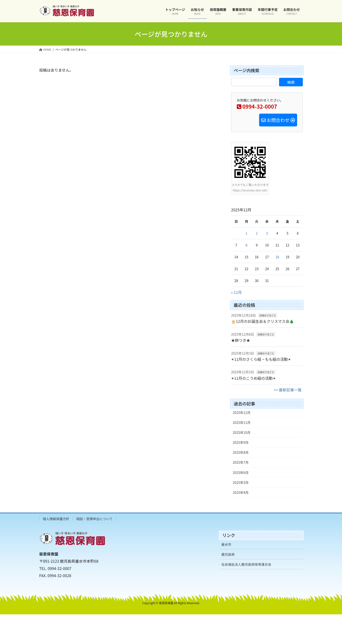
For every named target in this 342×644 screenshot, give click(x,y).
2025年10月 (242, 432)
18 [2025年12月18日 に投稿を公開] (277, 257)
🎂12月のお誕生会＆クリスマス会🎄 (263, 321)
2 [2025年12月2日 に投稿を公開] (257, 233)
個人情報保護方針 (56, 519)
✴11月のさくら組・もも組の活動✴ (261, 359)
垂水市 (226, 544)
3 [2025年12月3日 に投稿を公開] (267, 233)
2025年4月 (241, 492)
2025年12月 (242, 412)
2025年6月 (241, 473)
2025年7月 (241, 462)
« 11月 (236, 292)
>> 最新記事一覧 (288, 390)
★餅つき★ (241, 340)
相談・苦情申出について (95, 519)
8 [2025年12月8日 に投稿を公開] (247, 245)
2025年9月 (241, 442)
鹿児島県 (228, 554)
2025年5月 (241, 482)
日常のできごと (268, 315)
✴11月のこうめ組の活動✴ (253, 378)
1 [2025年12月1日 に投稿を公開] (247, 233)
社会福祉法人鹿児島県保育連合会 (246, 564)
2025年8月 (241, 452)
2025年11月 (242, 422)
